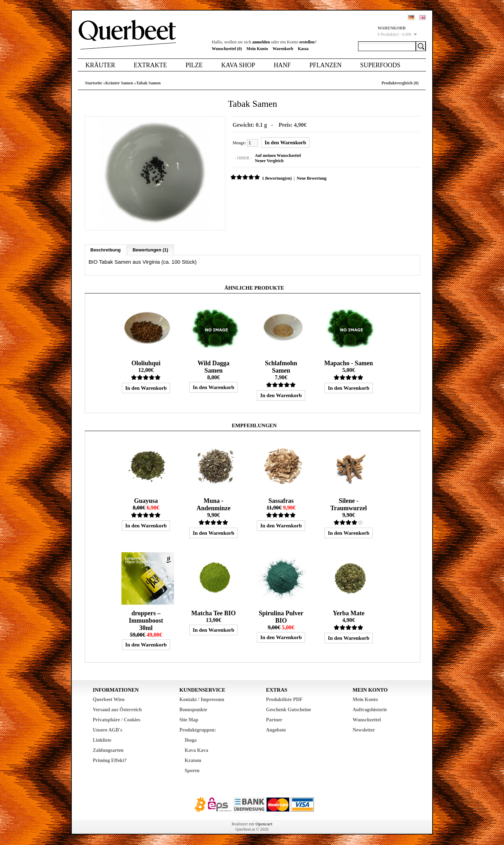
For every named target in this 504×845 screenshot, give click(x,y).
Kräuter (100, 65)
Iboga (191, 740)
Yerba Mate (349, 613)
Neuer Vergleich (269, 161)
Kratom (193, 760)
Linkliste (102, 740)
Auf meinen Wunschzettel (278, 155)
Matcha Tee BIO (213, 613)
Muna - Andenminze (213, 504)
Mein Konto (257, 49)
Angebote (276, 730)
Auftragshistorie (370, 710)
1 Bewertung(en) (277, 178)
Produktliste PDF (284, 699)
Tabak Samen (148, 83)
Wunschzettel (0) (227, 49)
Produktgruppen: (198, 730)
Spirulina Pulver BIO (281, 617)
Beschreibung (106, 250)
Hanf (282, 65)
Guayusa (146, 501)
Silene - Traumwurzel (349, 504)
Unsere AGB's (107, 730)
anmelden (261, 42)
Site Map (189, 720)
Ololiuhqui (146, 363)
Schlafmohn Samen (281, 367)
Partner (274, 720)
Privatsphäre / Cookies (117, 720)
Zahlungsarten (108, 750)
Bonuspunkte (193, 710)
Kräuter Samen (119, 83)
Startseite (94, 83)
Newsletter (364, 730)
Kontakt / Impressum (202, 699)
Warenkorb (283, 49)
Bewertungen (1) (150, 250)
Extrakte (150, 65)
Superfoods (380, 65)
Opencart (264, 824)
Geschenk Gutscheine (289, 710)
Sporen (192, 771)
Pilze (194, 65)
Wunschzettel (367, 720)
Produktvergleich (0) (400, 83)
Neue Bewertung (311, 178)
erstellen (307, 42)
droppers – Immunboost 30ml (146, 621)
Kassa (303, 49)
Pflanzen (325, 65)
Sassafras (281, 501)
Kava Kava (197, 750)
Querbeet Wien (109, 699)
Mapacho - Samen (348, 363)
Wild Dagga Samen (213, 367)
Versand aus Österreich (117, 710)
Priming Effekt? (110, 760)
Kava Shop (238, 65)
